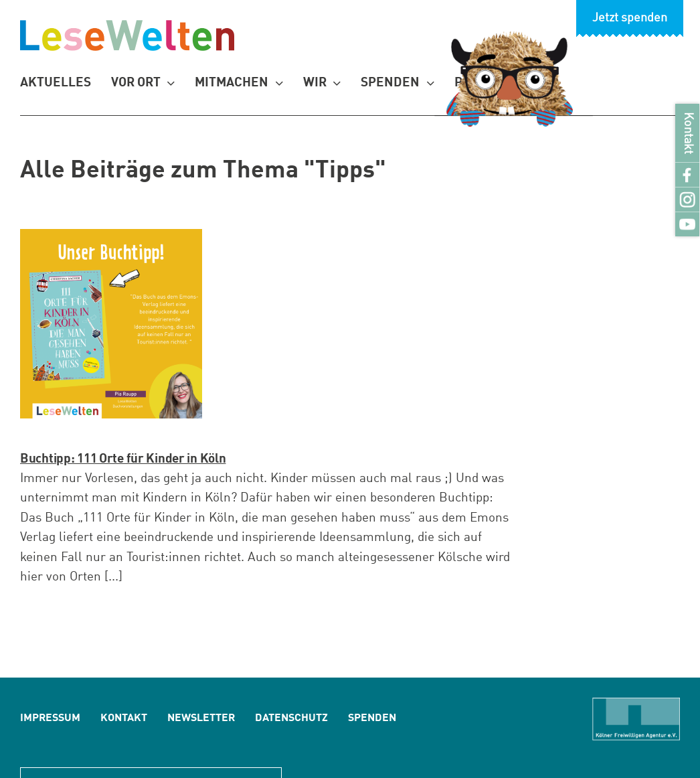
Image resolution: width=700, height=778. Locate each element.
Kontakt (688, 133)
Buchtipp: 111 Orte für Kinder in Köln (123, 459)
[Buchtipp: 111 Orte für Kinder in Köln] (111, 324)
